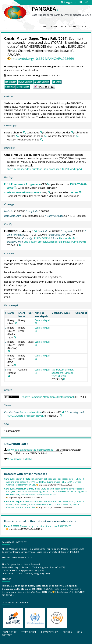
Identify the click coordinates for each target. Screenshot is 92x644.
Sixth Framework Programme (23, 192)
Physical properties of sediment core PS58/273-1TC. (38, 526)
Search (44, 26)
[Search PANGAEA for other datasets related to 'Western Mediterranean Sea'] (42, 139)
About (72, 26)
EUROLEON (41, 238)
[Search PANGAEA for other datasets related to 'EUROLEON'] (49, 238)
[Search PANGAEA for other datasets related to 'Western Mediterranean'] (77, 136)
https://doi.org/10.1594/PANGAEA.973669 (43, 59)
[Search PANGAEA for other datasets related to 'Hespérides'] (74, 238)
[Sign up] (81, 2)
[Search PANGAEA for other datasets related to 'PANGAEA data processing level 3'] (61, 416)
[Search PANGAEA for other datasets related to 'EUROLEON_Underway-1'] (36, 231)
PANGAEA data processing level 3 (26, 416)
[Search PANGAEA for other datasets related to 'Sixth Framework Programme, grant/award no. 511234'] (80, 192)
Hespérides (66, 238)
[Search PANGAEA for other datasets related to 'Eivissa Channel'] (24, 132)
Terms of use (29, 632)
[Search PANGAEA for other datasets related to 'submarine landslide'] (45, 136)
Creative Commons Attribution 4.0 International (47, 397)
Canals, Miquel (16, 38)
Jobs (79, 632)
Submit (55, 26)
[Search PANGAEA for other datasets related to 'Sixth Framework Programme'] (49, 192)
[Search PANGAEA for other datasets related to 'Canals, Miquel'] (36, 323)
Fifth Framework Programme (22, 184)
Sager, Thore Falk (43, 38)
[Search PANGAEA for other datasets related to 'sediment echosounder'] (72, 132)
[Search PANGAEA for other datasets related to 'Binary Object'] (16, 323)
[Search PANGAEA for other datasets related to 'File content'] (9, 376)
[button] (44, 87)
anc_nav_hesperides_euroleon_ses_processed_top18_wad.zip (43, 169)
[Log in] (87, 2)
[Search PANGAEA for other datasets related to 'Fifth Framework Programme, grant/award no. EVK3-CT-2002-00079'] (15, 188)
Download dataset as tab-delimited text (30, 450)
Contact (83, 26)
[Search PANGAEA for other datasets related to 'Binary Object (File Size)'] (9, 351)
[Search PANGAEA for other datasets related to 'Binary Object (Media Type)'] (15, 337)
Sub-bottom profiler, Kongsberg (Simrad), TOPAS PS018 (55, 242)
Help (64, 26)
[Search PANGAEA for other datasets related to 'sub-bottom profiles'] (18, 136)
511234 (74, 192)
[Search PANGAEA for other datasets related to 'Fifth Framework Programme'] (49, 184)
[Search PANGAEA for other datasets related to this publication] (81, 169)
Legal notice (9, 632)
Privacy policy (50, 632)
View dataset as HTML (20, 459)
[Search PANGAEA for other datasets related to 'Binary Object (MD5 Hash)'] (15, 365)
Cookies (67, 632)
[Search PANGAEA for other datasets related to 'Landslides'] (41, 132)
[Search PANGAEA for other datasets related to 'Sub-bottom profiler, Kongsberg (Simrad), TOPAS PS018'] (20, 245)
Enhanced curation (31, 412)
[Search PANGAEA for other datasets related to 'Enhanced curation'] (63, 412)
